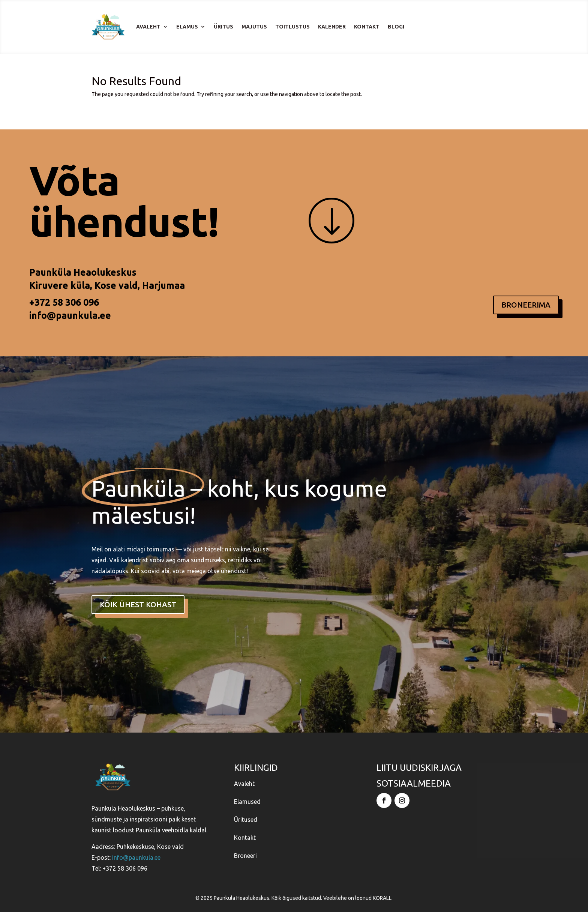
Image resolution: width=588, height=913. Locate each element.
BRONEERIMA (526, 305)
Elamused (247, 802)
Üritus (223, 27)
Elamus (187, 27)
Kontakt (367, 27)
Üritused (246, 820)
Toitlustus (292, 27)
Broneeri (245, 856)
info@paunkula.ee (70, 315)
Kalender (332, 27)
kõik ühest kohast (138, 604)
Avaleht (148, 27)
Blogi (396, 27)
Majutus (254, 27)
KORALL (382, 899)
